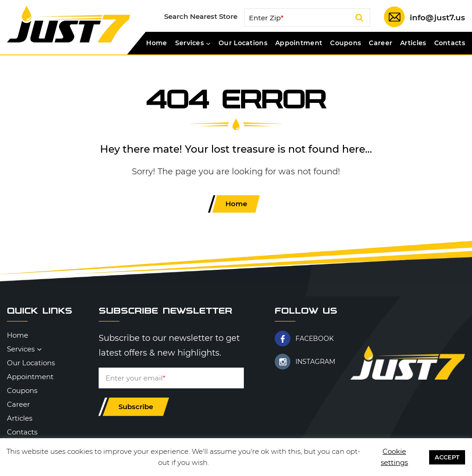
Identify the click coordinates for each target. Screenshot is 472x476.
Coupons (345, 43)
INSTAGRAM (315, 362)
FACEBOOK (315, 339)
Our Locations (243, 43)
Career (381, 43)
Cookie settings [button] (394, 457)
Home (156, 43)
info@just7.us (437, 18)
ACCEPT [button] (447, 457)
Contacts (450, 43)
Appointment (299, 43)
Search (359, 19)
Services (189, 43)
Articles (413, 43)
